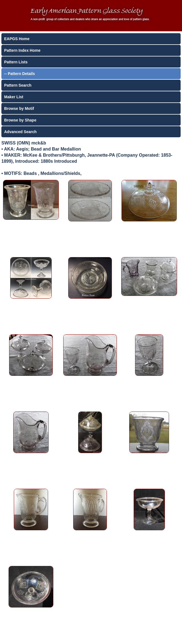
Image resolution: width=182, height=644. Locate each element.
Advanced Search (20, 132)
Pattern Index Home (22, 50)
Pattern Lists (16, 62)
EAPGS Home (17, 39)
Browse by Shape (20, 120)
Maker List (14, 97)
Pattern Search (18, 85)
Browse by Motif (19, 108)
